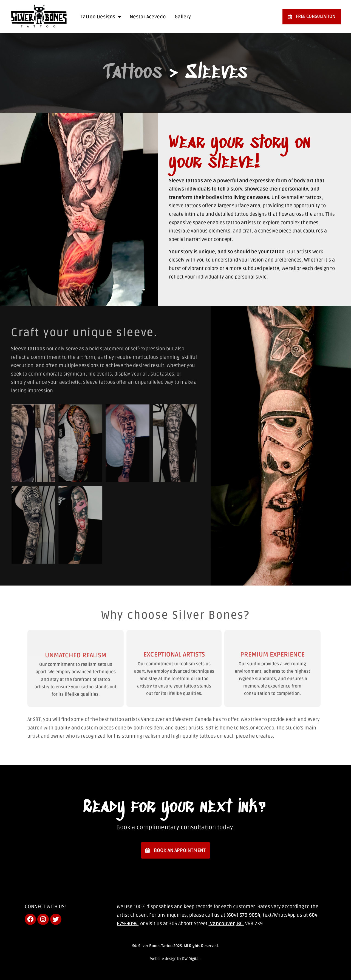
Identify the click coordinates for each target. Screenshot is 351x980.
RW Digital (191, 959)
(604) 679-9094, (244, 915)
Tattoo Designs (101, 17)
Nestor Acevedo (148, 17)
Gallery (183, 17)
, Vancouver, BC (226, 924)
